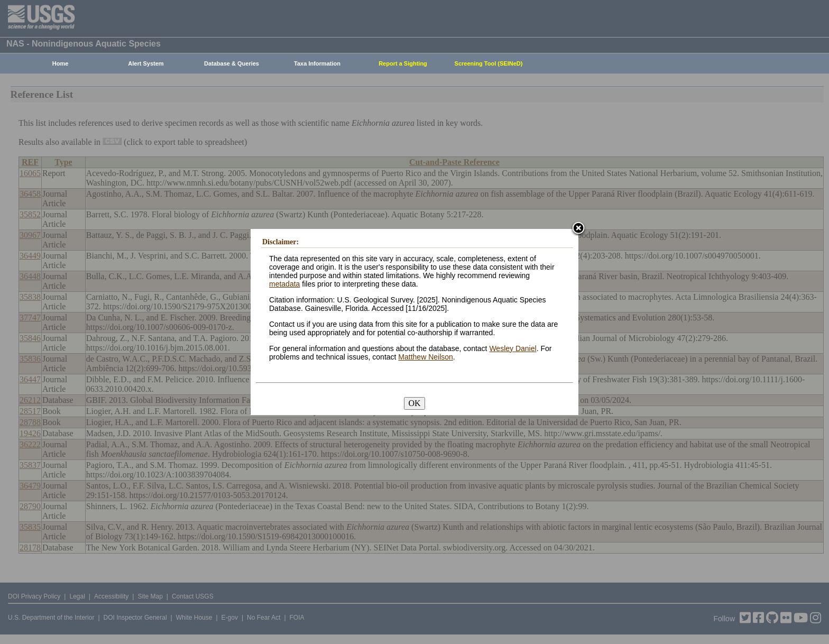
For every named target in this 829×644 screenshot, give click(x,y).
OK (414, 403)
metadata (284, 284)
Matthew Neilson (426, 357)
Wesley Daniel (513, 348)
